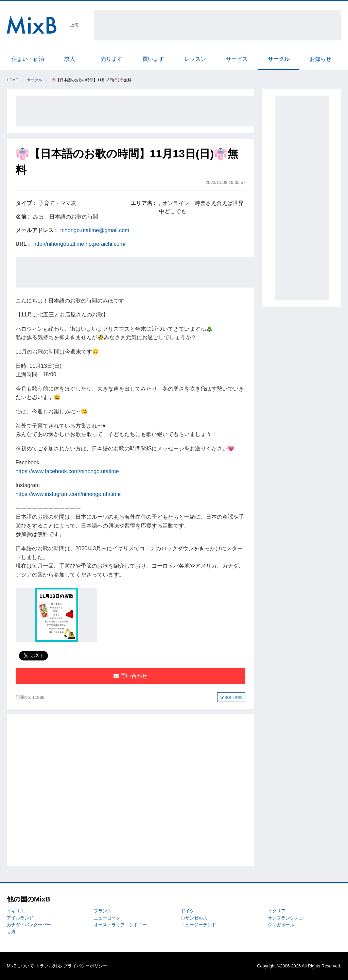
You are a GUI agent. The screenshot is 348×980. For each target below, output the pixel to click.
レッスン (195, 59)
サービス (237, 59)
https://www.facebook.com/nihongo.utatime (67, 471)
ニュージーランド (198, 925)
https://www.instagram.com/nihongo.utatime (68, 494)
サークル (279, 59)
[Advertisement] (217, 25)
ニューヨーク (107, 918)
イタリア (277, 911)
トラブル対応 (49, 966)
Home (12, 80)
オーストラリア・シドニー (120, 925)
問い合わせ (130, 676)
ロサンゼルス (194, 918)
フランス (103, 911)
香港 (11, 932)
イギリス (16, 911)
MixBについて (20, 966)
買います (153, 59)
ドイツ (187, 911)
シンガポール (281, 925)
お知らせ (320, 59)
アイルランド (20, 918)
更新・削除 (231, 697)
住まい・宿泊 (28, 59)
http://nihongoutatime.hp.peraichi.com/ (79, 244)
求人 (70, 59)
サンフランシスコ (285, 918)
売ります (111, 59)
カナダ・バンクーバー (29, 925)
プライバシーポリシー (85, 966)
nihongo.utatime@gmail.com (95, 230)
